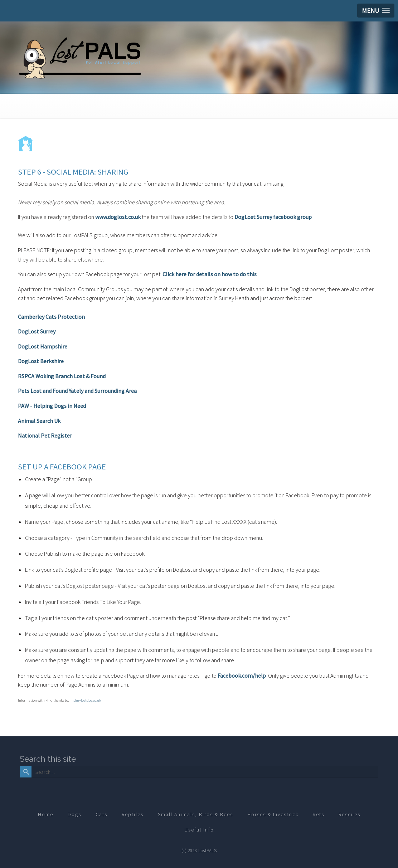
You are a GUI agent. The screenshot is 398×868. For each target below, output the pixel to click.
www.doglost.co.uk (118, 217)
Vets (319, 814)
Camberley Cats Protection (51, 317)
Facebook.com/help (242, 676)
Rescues (350, 814)
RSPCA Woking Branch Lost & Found (62, 376)
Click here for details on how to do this (210, 274)
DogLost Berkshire (41, 361)
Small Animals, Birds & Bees (195, 814)
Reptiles (133, 814)
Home (46, 814)
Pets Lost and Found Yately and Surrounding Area (77, 391)
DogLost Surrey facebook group (273, 217)
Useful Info (199, 830)
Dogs (74, 814)
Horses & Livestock (273, 814)
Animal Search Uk (39, 421)
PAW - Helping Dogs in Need (52, 406)
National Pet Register (45, 435)
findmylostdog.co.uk (85, 700)
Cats (101, 814)
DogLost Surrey (37, 331)
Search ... (31, 766)
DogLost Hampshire (43, 346)
